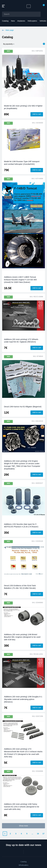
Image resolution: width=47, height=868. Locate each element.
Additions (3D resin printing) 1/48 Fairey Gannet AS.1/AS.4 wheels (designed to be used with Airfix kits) (22, 807)
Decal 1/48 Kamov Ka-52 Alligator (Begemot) (23, 407)
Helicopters (32, 21)
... (32, 834)
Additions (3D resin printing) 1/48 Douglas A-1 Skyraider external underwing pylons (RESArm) (23, 699)
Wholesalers (23, 865)
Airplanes (21, 21)
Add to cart (37, 114)
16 (38, 834)
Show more (23, 826)
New (13, 21)
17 (43, 834)
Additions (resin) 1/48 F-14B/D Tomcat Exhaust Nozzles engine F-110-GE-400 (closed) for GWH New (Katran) (20, 280)
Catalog (5, 21)
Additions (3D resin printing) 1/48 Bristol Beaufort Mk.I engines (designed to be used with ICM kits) (22, 637)
